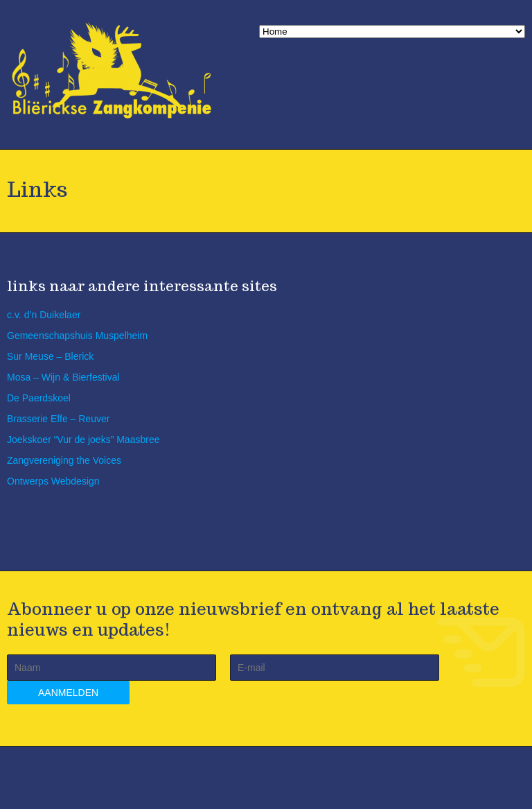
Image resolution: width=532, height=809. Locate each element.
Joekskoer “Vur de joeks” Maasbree (83, 440)
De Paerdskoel (39, 398)
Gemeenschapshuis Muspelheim (77, 336)
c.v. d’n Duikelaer (44, 315)
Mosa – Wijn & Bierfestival (63, 377)
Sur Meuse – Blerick (50, 356)
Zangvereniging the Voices (64, 460)
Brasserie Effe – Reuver (58, 419)
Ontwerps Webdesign (53, 481)
